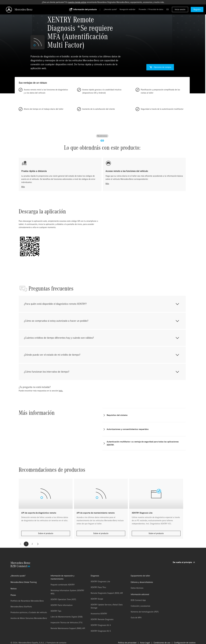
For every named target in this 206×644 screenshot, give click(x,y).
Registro (197, 9)
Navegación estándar (128, 9)
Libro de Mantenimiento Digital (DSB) (67, 617)
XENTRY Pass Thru (98, 587)
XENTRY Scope (97, 599)
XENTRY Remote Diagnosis (102, 619)
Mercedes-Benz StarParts (21, 607)
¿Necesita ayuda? (110, 9)
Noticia (14, 589)
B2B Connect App (138, 600)
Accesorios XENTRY (99, 614)
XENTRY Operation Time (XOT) (63, 599)
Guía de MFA (136, 618)
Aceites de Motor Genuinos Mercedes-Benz (29, 618)
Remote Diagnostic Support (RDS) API (107, 593)
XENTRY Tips (56, 611)
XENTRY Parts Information (62, 605)
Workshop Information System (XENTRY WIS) (67, 592)
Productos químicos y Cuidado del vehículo (29, 612)
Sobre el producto (46, 533)
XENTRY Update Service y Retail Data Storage (107, 606)
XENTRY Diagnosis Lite (100, 582)
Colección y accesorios (140, 606)
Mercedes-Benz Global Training (24, 582)
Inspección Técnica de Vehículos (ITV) (67, 623)
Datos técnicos (137, 588)
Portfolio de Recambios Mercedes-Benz (27, 601)
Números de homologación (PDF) (145, 612)
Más (23, 187)
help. (61, 391)
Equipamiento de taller (140, 576)
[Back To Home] (39, 10)
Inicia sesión (180, 9)
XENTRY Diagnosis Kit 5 (101, 631)
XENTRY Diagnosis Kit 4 (101, 625)
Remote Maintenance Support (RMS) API (68, 628)
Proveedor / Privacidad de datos (151, 9)
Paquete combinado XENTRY (63, 585)
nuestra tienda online (77, 2)
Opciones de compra (160, 67)
